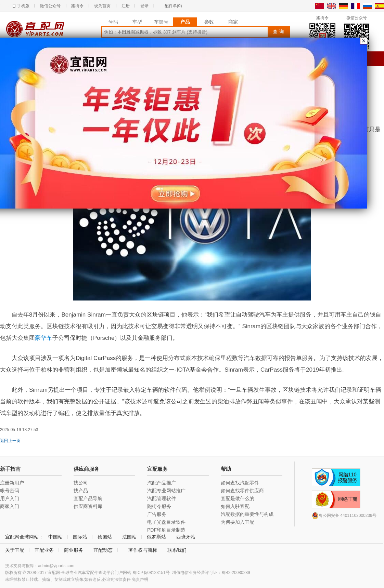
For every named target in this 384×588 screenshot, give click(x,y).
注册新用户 (12, 483)
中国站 (55, 537)
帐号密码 (10, 491)
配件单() (173, 6)
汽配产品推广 (162, 483)
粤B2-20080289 (236, 573)
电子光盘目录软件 (166, 522)
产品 (185, 22)
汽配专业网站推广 (166, 491)
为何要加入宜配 (238, 522)
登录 (144, 6)
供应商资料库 (88, 506)
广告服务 (157, 514)
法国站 (129, 537)
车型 (137, 22)
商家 (233, 22)
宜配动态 (103, 550)
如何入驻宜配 (235, 506)
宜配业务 (44, 550)
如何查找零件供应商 (242, 491)
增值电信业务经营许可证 (195, 573)
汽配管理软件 (162, 498)
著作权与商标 (143, 550)
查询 (279, 32)
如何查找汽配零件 (240, 483)
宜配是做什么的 (238, 498)
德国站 (105, 537)
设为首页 (102, 6)
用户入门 (10, 498)
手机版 (23, 6)
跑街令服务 (159, 506)
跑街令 (77, 6)
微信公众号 (50, 6)
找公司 (81, 483)
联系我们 (177, 550)
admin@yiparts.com (56, 566)
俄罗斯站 (156, 537)
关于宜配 (15, 550)
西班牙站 (186, 537)
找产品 (81, 491)
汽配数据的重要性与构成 (247, 514)
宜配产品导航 (88, 498)
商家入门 (10, 506)
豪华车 (44, 338)
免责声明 (140, 579)
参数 (209, 22)
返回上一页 (10, 441)
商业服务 (74, 550)
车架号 (161, 22)
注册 (126, 6)
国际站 (80, 537)
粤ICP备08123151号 (151, 573)
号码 (113, 22)
